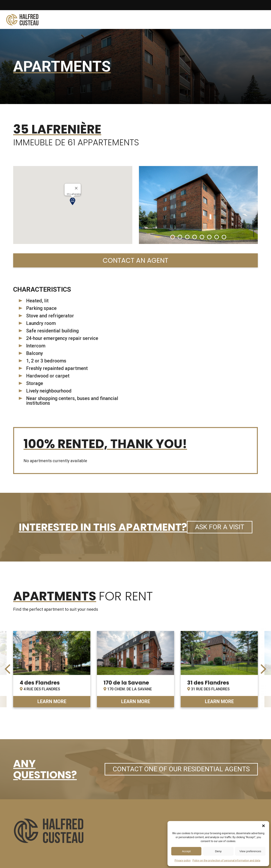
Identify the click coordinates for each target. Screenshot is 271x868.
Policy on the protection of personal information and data (226, 860)
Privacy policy (183, 860)
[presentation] (8, 669)
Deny (218, 851)
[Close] (76, 188)
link (52, 669)
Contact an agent (135, 260)
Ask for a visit (220, 527)
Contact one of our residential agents (181, 769)
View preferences (250, 851)
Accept (186, 851)
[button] (263, 826)
